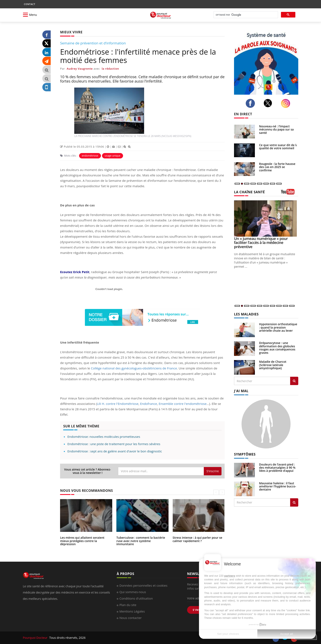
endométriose (90, 156)
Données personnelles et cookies (144, 585)
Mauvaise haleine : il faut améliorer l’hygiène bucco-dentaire (278, 486)
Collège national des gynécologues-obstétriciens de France (134, 368)
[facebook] (251, 103)
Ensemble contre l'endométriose (183, 404)
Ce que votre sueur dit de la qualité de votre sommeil (278, 147)
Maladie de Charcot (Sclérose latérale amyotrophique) (273, 365)
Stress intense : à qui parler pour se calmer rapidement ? (198, 539)
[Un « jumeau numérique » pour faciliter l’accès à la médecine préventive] (266, 218)
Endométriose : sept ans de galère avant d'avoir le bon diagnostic (115, 451)
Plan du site (128, 605)
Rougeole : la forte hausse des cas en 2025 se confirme (277, 167)
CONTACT (30, 4)
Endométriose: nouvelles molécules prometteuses (104, 437)
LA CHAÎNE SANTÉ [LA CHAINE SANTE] (249, 192)
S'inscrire (213, 471)
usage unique (113, 156)
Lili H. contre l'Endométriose (118, 404)
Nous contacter (131, 618)
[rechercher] (245, 15)
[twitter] (269, 103)
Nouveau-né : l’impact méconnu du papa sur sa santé (276, 129)
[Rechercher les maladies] (294, 381)
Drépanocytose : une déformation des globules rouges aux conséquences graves (277, 348)
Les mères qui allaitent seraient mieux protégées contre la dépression (82, 541)
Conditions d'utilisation (136, 598)
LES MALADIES (246, 314)
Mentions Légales (132, 611)
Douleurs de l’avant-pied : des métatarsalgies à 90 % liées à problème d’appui (277, 468)
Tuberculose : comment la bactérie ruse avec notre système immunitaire (141, 541)
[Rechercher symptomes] (294, 502)
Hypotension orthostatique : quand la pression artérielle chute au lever (278, 327)
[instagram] (287, 103)
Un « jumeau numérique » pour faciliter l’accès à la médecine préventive (261, 243)
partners (230, 576)
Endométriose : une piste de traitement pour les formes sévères (114, 444)
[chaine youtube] (290, 193)
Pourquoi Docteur (36, 638)
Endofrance (149, 404)
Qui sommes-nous (133, 592)
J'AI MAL (241, 391)
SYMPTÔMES (245, 454)
